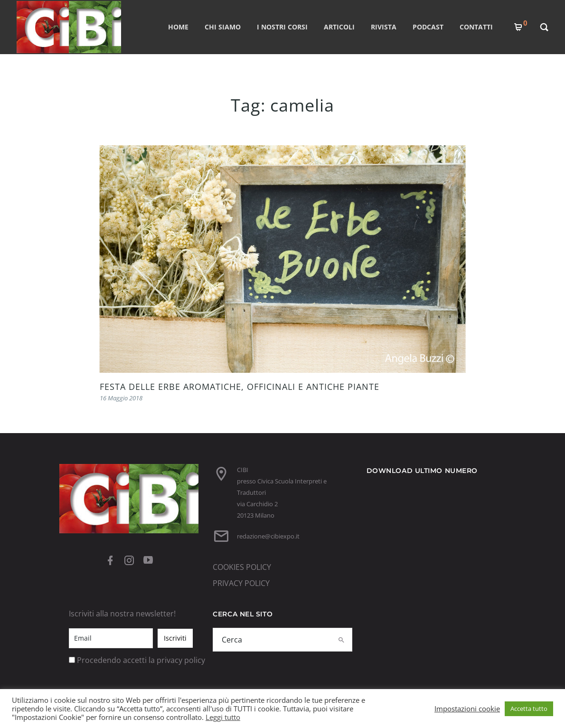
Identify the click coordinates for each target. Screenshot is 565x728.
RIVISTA (384, 27)
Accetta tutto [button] (529, 709)
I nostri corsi (282, 27)
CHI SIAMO (223, 27)
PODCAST (428, 27)
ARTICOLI (339, 27)
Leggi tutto (223, 717)
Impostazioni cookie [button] (467, 709)
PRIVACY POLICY (241, 583)
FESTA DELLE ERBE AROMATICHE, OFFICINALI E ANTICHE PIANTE (240, 387)
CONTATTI (476, 27)
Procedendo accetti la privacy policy (141, 660)
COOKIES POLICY (242, 567)
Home (178, 27)
